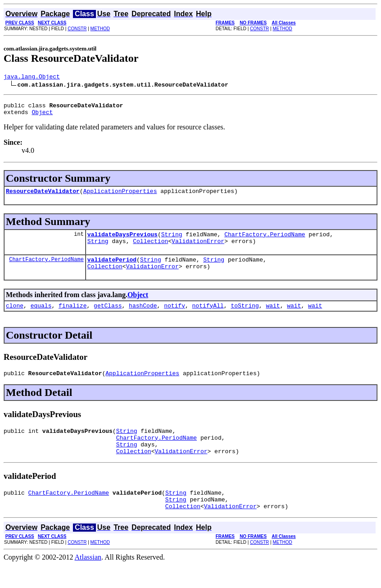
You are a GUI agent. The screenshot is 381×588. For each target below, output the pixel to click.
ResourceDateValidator (43, 196)
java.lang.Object (32, 78)
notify (175, 317)
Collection (150, 249)
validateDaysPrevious (122, 241)
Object (42, 116)
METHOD (100, 29)
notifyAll (208, 317)
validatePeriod (112, 269)
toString (245, 317)
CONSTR (77, 29)
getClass (108, 317)
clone (15, 317)
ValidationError (198, 249)
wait (273, 317)
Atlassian (88, 580)
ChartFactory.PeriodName (265, 241)
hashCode (143, 317)
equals (41, 317)
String (172, 241)
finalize (73, 317)
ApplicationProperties (120, 196)
